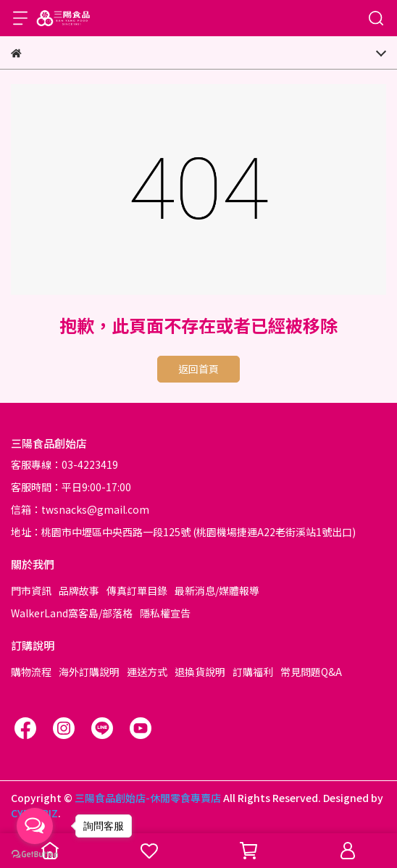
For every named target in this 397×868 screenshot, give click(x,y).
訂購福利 (253, 672)
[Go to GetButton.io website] (35, 854)
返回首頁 (198, 369)
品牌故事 (79, 591)
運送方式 (147, 672)
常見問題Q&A (311, 672)
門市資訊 (31, 591)
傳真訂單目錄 (137, 591)
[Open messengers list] (35, 826)
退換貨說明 (200, 672)
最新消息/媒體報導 (217, 591)
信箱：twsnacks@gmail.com (80, 509)
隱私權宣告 (165, 613)
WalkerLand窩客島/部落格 (72, 613)
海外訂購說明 (89, 672)
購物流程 (31, 672)
